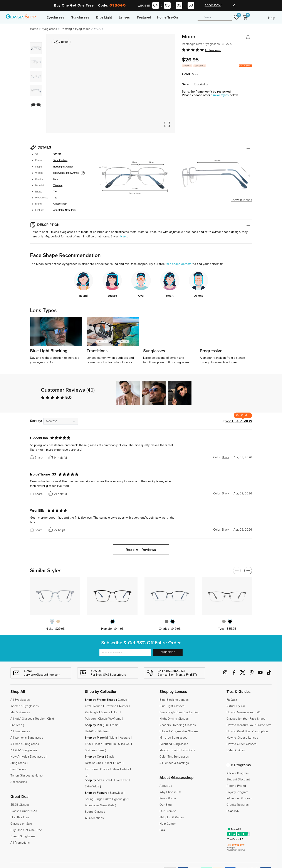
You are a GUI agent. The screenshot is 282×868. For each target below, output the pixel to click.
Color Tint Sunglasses (174, 757)
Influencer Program (239, 799)
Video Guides (236, 750)
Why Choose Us (170, 792)
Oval (88, 706)
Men (56, 179)
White (125, 769)
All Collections (94, 818)
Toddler (40, 719)
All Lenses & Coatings (174, 763)
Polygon (90, 719)
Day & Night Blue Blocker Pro (179, 712)
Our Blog (166, 805)
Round (98, 706)
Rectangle (59, 167)
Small (108, 780)
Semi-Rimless (60, 161)
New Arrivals (19, 757)
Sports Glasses (95, 812)
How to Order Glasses (242, 744)
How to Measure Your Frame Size (249, 725)
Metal (114, 738)
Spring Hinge (94, 799)
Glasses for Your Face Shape (246, 719)
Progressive (41, 198)
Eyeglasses (55, 17)
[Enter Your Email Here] (125, 652)
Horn (116, 712)
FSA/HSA (233, 811)
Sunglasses (80, 17)
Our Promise (168, 811)
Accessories (19, 782)
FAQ (162, 830)
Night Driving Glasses (174, 719)
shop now (213, 5)
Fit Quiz (232, 700)
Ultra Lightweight (116, 799)
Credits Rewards (238, 805)
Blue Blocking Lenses (174, 700)
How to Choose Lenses (242, 738)
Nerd (124, 237)
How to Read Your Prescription (247, 731)
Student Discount (238, 780)
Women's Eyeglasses (25, 706)
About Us (166, 786)
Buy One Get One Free (26, 830)
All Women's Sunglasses (27, 738)
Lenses (124, 17)
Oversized (121, 780)
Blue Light (104, 17)
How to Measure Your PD (243, 712)
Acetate (125, 738)
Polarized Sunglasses (174, 744)
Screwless (117, 793)
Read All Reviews (141, 550)
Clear (109, 763)
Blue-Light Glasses (172, 706)
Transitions (188, 750)
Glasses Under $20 (24, 811)
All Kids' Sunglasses (24, 750)
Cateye (122, 700)
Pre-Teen (16, 725)
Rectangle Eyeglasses (76, 29)
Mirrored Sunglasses (173, 738)
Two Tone (91, 769)
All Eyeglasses (20, 700)
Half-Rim (90, 731)
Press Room (168, 799)
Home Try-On (167, 17)
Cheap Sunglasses (23, 836)
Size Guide (201, 85)
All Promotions (20, 843)
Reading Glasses (185, 725)
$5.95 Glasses (20, 805)
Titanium (58, 186)
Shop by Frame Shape (100, 700)
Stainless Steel (95, 750)
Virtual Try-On (236, 706)
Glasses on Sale (21, 824)
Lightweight (59, 173)
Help (272, 18)
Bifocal (39, 192)
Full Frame (112, 725)
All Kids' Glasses (21, 719)
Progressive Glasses (185, 731)
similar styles (220, 95)
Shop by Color (95, 757)
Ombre (105, 769)
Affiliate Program (238, 773)
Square (106, 712)
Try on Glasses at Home (27, 776)
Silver (116, 769)
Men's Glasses (20, 712)
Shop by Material (96, 738)
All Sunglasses (20, 731)
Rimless (104, 731)
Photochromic (169, 750)
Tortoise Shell (94, 763)
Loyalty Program (237, 792)
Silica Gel (124, 744)
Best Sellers (18, 769)
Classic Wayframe (110, 719)
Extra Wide (92, 787)
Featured (144, 17)
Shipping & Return (172, 817)
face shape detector (179, 264)
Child (51, 719)
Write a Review (239, 421)
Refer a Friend (236, 786)
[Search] (215, 17)
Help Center (168, 824)
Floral (118, 763)
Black (110, 757)
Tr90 (88, 744)
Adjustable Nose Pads (65, 210)
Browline (111, 706)
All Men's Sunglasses (25, 744)
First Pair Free (20, 817)
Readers (165, 725)
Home (34, 29)
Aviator (69, 167)
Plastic (98, 744)
